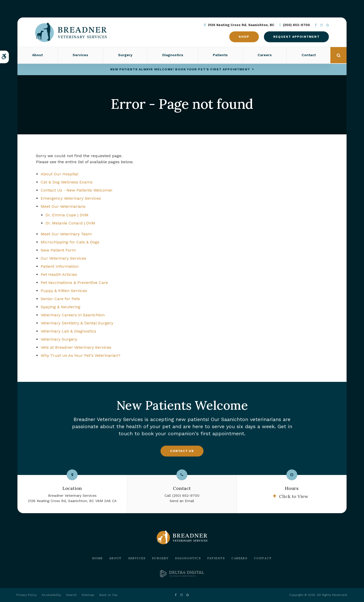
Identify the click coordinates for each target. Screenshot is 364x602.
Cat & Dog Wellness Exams (67, 182)
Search (71, 595)
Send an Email (182, 501)
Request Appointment (296, 37)
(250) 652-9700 (296, 25)
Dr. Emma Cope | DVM (67, 215)
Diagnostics (173, 55)
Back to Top (108, 595)
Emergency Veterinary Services (71, 198)
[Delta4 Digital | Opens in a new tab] (182, 576)
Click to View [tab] (294, 496)
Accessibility (51, 595)
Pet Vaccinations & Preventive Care (74, 283)
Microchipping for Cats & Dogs (70, 242)
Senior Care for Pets (60, 299)
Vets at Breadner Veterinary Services (76, 347)
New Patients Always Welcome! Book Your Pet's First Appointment (180, 69)
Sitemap (88, 595)
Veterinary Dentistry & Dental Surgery (77, 323)
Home (98, 558)
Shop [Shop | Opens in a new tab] (243, 37)
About (37, 55)
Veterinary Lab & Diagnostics (68, 331)
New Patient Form (58, 250)
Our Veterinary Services (63, 258)
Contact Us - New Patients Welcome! (76, 190)
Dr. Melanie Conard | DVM (70, 223)
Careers (265, 55)
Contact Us (182, 451)
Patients (220, 55)
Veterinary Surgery (59, 339)
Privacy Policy (27, 595)
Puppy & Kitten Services (64, 291)
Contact (309, 55)
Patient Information (60, 266)
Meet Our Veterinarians (63, 206)
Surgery (125, 55)
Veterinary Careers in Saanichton (73, 315)
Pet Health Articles (59, 274)
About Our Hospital (60, 174)
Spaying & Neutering (61, 307)
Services (80, 55)
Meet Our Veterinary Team (66, 234)
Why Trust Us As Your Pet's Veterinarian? (81, 355)
